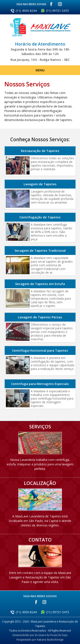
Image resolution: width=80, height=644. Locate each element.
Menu (40, 70)
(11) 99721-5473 (57, 11)
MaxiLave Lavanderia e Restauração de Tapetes (40, 30)
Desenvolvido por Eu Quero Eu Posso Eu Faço (40, 635)
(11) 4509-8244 (26, 11)
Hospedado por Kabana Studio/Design (40, 640)
